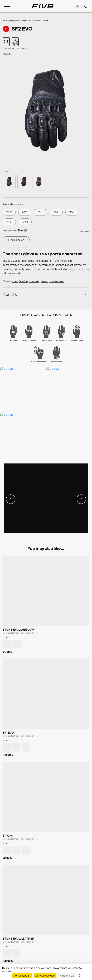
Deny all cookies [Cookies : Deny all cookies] (45, 975)
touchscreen (57, 281)
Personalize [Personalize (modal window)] (67, 975)
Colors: (6, 171)
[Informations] (26, 230)
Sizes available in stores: (13, 204)
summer (34, 281)
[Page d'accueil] (43, 6)
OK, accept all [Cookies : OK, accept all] (22, 975)
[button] (78, 6)
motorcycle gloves (11, 20)
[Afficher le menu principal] (7, 6)
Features (10, 295)
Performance (33, 20)
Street (23, 20)
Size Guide (85, 231)
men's (44, 281)
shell (15, 281)
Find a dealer (16, 240)
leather (24, 281)
